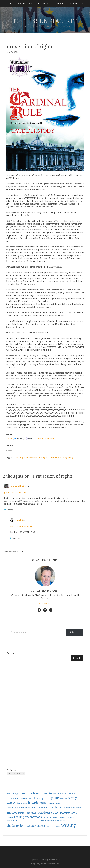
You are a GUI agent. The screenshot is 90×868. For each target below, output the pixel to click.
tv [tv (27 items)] (25, 826)
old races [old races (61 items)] (31, 813)
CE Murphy (59, 3)
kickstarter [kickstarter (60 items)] (44, 808)
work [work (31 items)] (58, 826)
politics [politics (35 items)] (10, 817)
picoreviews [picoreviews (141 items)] (68, 812)
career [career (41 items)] (56, 794)
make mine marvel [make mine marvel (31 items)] (74, 808)
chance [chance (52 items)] (64, 794)
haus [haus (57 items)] (35, 808)
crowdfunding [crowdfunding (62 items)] (36, 798)
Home (9, 3)
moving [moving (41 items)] (22, 813)
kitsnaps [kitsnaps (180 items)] (58, 807)
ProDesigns (53, 864)
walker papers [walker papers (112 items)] (36, 826)
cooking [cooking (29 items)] (24, 798)
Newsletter (77, 3)
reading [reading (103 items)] (19, 817)
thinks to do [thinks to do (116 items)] (15, 826)
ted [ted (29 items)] (69, 821)
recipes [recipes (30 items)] (46, 817)
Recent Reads (25, 3)
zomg (71, 457)
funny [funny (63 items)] (43, 803)
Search (10, 653)
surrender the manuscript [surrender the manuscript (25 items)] (30, 821)
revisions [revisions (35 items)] (70, 817)
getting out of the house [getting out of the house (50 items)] (19, 808)
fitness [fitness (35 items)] (19, 803)
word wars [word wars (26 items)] (51, 826)
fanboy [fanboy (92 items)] (11, 803)
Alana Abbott (18, 486)
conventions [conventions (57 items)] (13, 798)
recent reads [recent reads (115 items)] (34, 817)
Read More (45, 604)
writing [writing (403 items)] (68, 825)
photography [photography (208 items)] (48, 812)
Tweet (10, 438)
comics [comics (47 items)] (72, 794)
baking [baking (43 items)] (14, 794)
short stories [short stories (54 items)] (13, 821)
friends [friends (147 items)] (33, 803)
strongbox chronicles (49, 457)
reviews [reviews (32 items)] (62, 817)
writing (64, 457)
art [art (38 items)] (8, 794)
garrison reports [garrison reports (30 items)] (54, 803)
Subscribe (75, 632)
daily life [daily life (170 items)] (52, 798)
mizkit (20, 520)
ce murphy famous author (25, 457)
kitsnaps (43, 3)
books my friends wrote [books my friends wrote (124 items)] (35, 793)
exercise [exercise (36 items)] (63, 798)
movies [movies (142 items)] (12, 812)
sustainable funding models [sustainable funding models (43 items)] (53, 821)
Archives (11, 770)
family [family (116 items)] (72, 798)
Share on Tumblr (46, 438)
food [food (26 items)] (25, 803)
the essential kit (45, 21)
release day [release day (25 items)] (54, 817)
